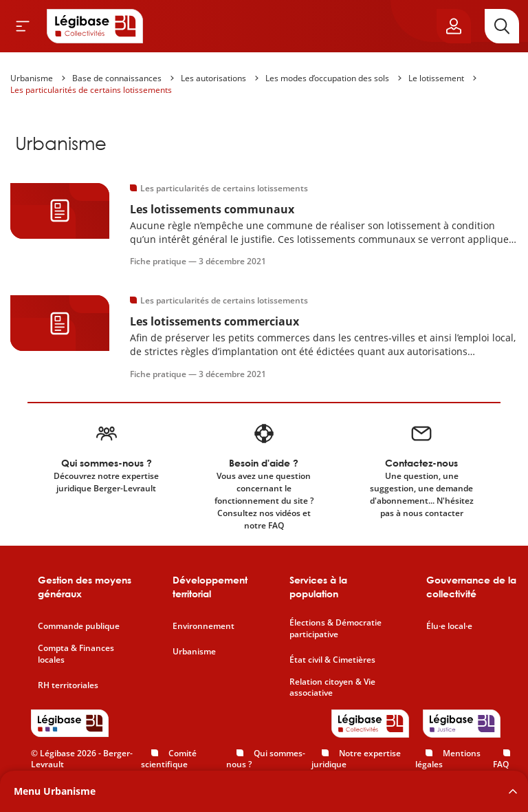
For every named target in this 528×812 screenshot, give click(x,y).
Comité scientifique (169, 759)
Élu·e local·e (449, 626)
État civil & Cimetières (332, 660)
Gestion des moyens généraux (85, 587)
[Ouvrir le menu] (23, 26)
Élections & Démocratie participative (335, 629)
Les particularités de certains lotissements (91, 90)
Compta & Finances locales (76, 654)
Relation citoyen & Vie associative (332, 688)
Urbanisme (32, 78)
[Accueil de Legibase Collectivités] (95, 26)
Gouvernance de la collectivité (471, 587)
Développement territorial (210, 587)
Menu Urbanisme (55, 791)
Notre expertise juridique (356, 759)
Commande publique (79, 626)
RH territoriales (68, 685)
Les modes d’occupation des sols (327, 78)
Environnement (203, 626)
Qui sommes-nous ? (266, 759)
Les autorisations (213, 78)
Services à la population (318, 587)
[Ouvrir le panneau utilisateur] (454, 26)
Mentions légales (448, 759)
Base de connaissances (117, 78)
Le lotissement (436, 78)
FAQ (501, 764)
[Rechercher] (502, 26)
